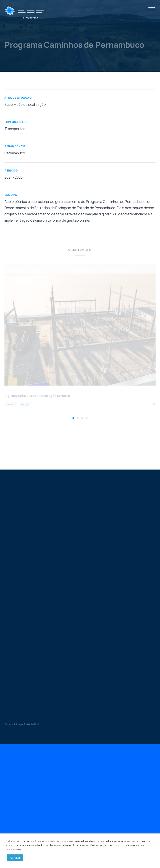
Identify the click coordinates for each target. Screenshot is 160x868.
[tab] (73, 418)
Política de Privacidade (54, 845)
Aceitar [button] (15, 858)
